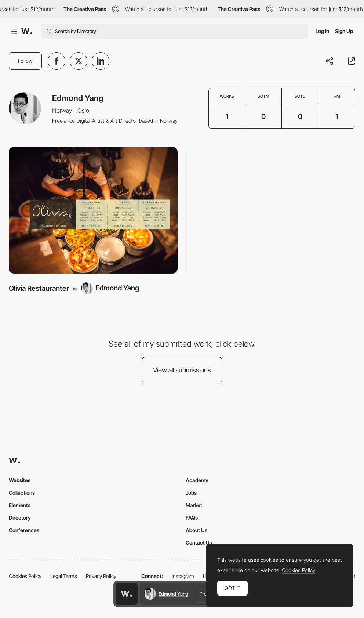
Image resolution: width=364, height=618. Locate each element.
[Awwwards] (27, 31)
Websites (20, 480)
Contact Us (199, 543)
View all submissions (182, 370)
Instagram (183, 576)
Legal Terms (64, 576)
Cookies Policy (25, 576)
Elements (20, 505)
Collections (22, 493)
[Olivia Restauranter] (93, 210)
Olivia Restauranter (39, 288)
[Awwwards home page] (127, 594)
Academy (197, 480)
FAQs (192, 518)
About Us (196, 530)
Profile (206, 594)
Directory (20, 518)
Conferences (24, 530)
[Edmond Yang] (110, 288)
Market (194, 505)
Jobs (191, 493)
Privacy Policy (101, 576)
